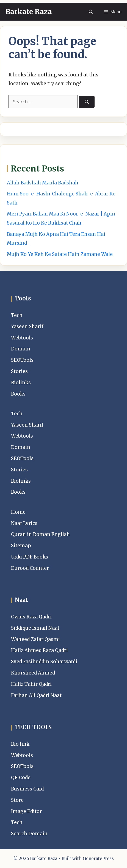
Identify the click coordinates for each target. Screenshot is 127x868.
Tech (17, 315)
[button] (91, 12)
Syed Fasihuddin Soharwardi (44, 662)
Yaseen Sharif (27, 327)
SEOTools (22, 360)
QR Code (21, 778)
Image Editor (26, 811)
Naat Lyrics (24, 523)
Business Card (27, 789)
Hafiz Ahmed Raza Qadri (39, 650)
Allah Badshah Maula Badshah (43, 183)
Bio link (20, 744)
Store (17, 800)
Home (18, 512)
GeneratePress (98, 859)
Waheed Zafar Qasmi (35, 639)
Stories (19, 371)
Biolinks (21, 383)
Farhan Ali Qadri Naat (36, 695)
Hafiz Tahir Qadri (31, 684)
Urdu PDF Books (30, 557)
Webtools (22, 338)
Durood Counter (30, 568)
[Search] (87, 102)
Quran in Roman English (40, 534)
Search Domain (29, 834)
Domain (21, 349)
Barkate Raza (29, 12)
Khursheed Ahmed (33, 673)
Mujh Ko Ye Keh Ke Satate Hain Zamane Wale (60, 254)
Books (18, 394)
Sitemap (21, 546)
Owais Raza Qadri (31, 617)
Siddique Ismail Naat (35, 628)
